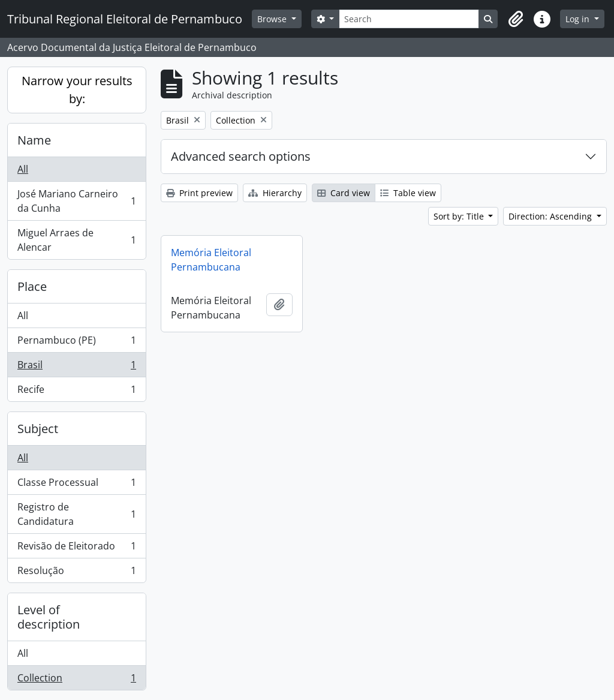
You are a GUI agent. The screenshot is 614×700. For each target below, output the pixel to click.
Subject (38, 429)
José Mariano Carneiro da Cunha (76, 201)
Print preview (199, 193)
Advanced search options (241, 156)
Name (34, 140)
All (23, 169)
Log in (579, 19)
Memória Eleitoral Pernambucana (211, 260)
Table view (408, 193)
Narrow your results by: (77, 90)
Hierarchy (275, 193)
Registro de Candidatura (76, 514)
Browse (273, 19)
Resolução (76, 573)
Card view (344, 193)
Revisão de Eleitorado (76, 549)
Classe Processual (76, 485)
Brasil (76, 367)
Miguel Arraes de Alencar (76, 240)
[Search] (409, 19)
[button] (516, 19)
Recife (76, 392)
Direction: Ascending (551, 216)
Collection (76, 680)
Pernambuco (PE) (76, 343)
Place (32, 286)
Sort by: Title (460, 216)
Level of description (49, 617)
